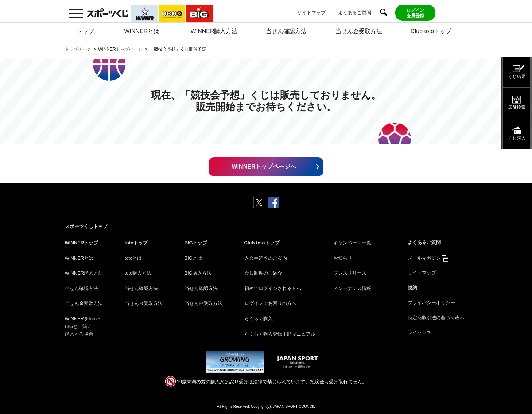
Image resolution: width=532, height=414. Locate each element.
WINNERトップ (82, 243)
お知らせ (343, 258)
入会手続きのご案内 (266, 258)
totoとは (133, 258)
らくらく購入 (259, 319)
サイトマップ (311, 13)
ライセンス (420, 332)
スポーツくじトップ (86, 226)
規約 (412, 288)
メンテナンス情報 (352, 288)
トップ (85, 31)
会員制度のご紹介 (263, 273)
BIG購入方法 (198, 273)
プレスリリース (350, 273)
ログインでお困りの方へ (270, 303)
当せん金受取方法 (359, 31)
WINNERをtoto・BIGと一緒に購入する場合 (83, 326)
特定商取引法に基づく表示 (436, 318)
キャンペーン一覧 (352, 243)
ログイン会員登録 (415, 13)
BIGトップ (196, 243)
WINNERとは (142, 31)
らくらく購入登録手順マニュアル (280, 334)
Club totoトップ (431, 31)
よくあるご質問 (355, 13)
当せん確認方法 (286, 31)
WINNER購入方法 (214, 31)
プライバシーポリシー (431, 303)
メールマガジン (424, 258)
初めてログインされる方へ (273, 288)
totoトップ (136, 243)
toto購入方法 (138, 273)
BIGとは (193, 258)
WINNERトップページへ (264, 167)
